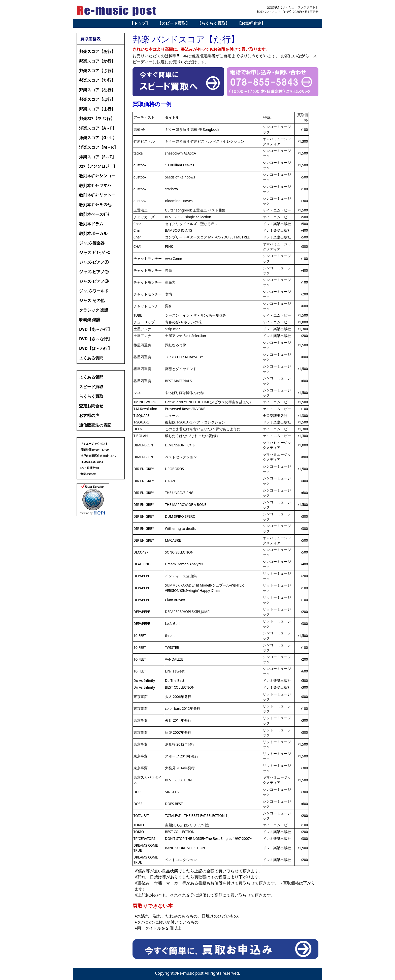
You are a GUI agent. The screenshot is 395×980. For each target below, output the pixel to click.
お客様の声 (89, 415)
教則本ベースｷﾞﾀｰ (95, 214)
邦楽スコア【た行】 (97, 80)
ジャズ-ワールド (94, 291)
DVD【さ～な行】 (95, 339)
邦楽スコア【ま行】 (97, 109)
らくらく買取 (91, 396)
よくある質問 (91, 358)
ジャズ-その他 (92, 300)
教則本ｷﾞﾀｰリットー (97, 195)
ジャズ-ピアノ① (94, 262)
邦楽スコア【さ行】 (97, 71)
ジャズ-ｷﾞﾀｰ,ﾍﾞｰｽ (94, 253)
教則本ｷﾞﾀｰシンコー (97, 176)
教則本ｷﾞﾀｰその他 (95, 205)
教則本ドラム (91, 224)
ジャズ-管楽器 (92, 243)
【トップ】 (140, 23)
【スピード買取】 (174, 23)
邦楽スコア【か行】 (97, 61)
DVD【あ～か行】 (95, 329)
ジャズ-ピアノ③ (94, 281)
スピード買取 (91, 387)
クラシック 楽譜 (94, 310)
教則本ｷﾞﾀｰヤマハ (95, 186)
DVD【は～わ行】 (95, 348)
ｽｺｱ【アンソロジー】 (98, 166)
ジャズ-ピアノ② (94, 272)
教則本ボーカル (93, 233)
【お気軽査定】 (251, 23)
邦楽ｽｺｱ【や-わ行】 (97, 118)
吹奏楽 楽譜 (90, 320)
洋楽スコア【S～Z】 (97, 157)
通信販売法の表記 (95, 425)
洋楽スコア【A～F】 (98, 128)
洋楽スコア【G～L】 (98, 138)
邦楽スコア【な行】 (97, 90)
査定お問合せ (91, 406)
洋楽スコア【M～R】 (98, 147)
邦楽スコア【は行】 (97, 99)
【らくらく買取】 (213, 23)
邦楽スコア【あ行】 (97, 51)
